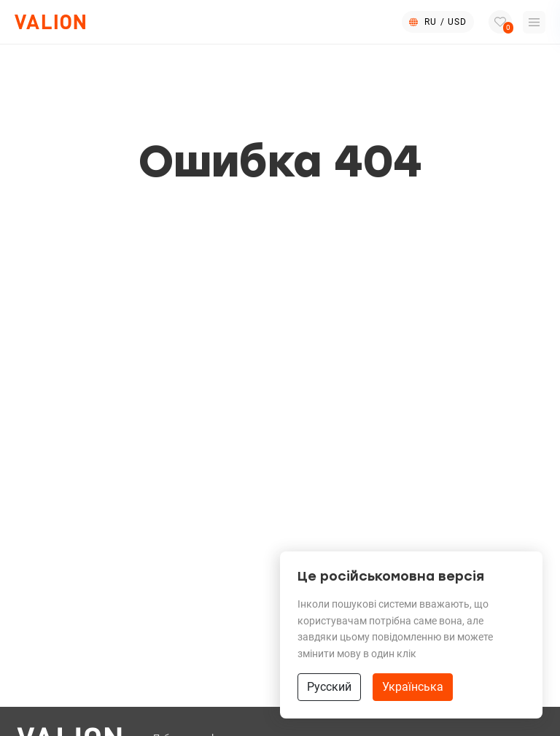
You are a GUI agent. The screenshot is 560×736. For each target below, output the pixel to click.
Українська (413, 687)
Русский (329, 687)
